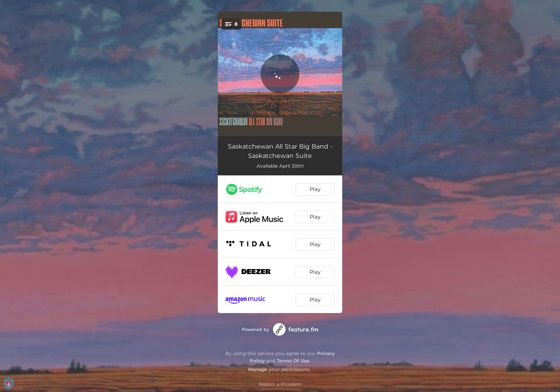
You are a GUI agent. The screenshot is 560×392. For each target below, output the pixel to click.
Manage (258, 369)
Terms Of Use (293, 361)
